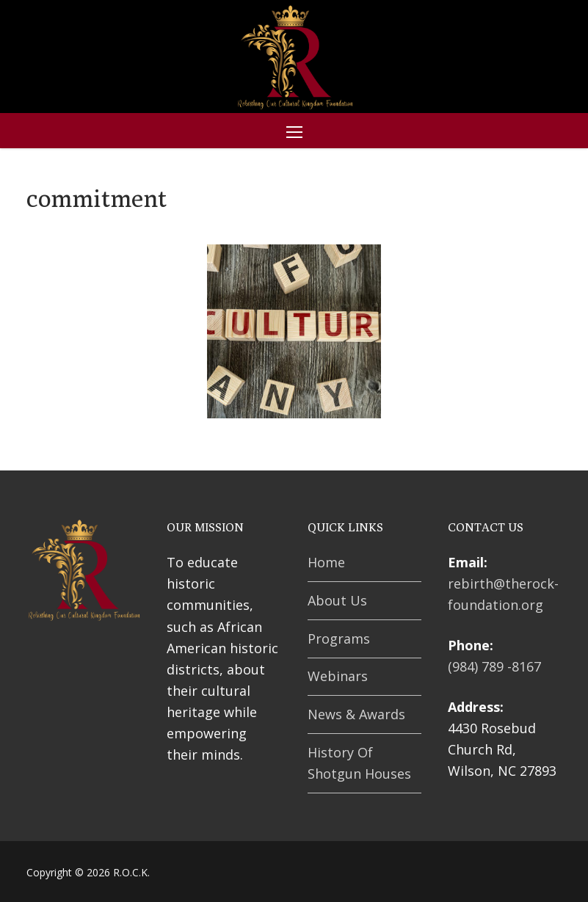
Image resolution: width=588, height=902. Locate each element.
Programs (339, 639)
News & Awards (356, 714)
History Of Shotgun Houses (359, 763)
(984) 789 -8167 (494, 666)
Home (326, 562)
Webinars (338, 676)
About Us (337, 600)
